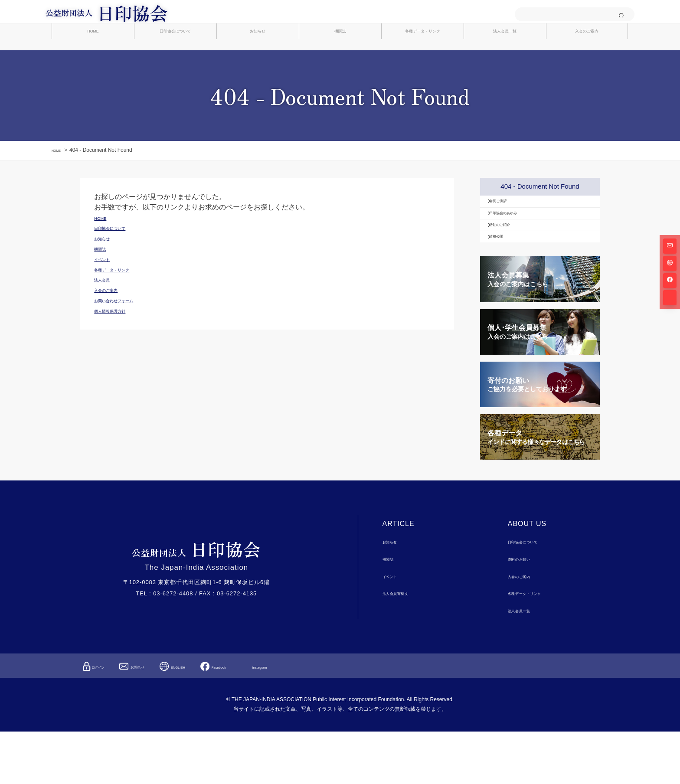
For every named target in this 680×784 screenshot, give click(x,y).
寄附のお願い (526, 611)
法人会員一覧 (505, 57)
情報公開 (507, 285)
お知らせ (258, 57)
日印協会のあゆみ (520, 245)
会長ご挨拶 (510, 225)
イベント (395, 629)
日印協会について (175, 57)
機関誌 (340, 57)
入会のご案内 (587, 57)
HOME (93, 57)
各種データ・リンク (423, 57)
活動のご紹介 (513, 265)
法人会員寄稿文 (404, 646)
